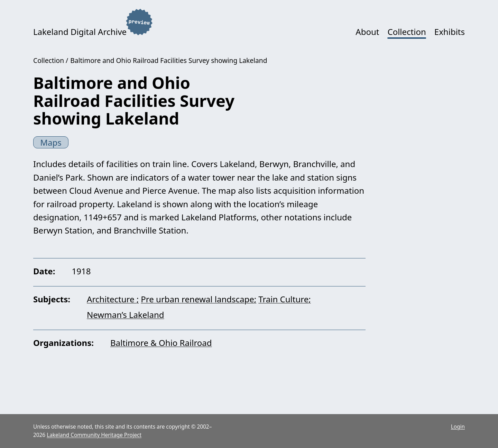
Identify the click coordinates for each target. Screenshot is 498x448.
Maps (51, 142)
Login (458, 427)
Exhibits (450, 32)
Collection (407, 32)
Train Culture (283, 299)
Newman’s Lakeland (126, 315)
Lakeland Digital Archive (80, 32)
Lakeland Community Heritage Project (94, 435)
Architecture (112, 299)
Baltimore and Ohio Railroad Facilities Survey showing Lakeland (169, 60)
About (367, 32)
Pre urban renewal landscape (197, 299)
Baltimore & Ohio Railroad (161, 343)
